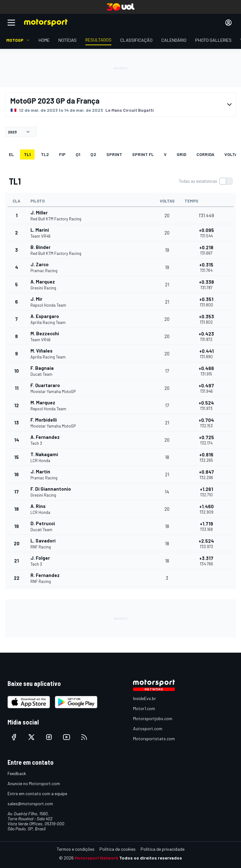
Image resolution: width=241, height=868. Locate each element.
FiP (62, 154)
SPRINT (114, 154)
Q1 (78, 154)
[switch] (206, 181)
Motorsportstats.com (154, 739)
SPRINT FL (143, 154)
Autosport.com (148, 728)
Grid (182, 154)
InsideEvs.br (145, 698)
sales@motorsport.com (30, 803)
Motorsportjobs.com (153, 718)
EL (11, 154)
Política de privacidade (163, 849)
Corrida (205, 154)
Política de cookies (118, 849)
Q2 (93, 154)
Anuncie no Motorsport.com (34, 783)
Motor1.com (144, 708)
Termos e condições (76, 849)
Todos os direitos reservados (151, 858)
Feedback (17, 773)
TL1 (27, 154)
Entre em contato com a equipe (37, 793)
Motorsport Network (96, 858)
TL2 (45, 154)
